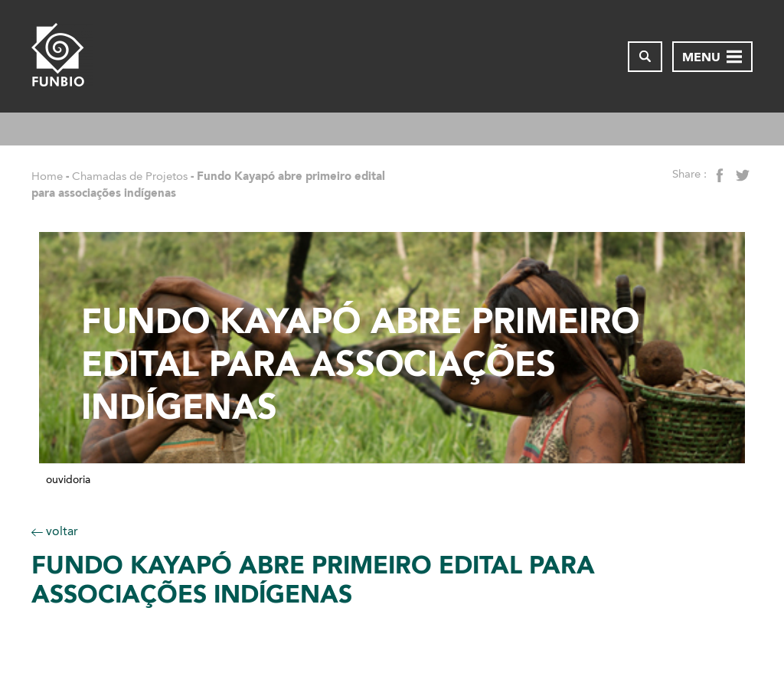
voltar (55, 531)
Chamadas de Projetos (130, 176)
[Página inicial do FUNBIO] (62, 56)
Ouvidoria (68, 480)
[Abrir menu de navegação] (712, 57)
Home (47, 176)
